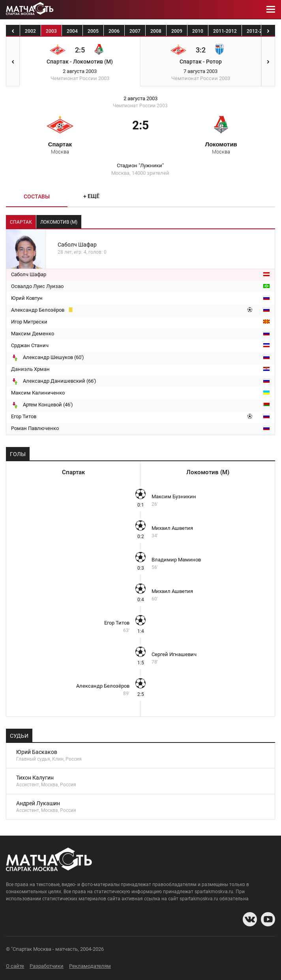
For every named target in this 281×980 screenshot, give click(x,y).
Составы (37, 196)
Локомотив (221, 148)
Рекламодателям (90, 966)
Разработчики (47, 966)
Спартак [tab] (21, 222)
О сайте (15, 966)
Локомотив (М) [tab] (59, 222)
